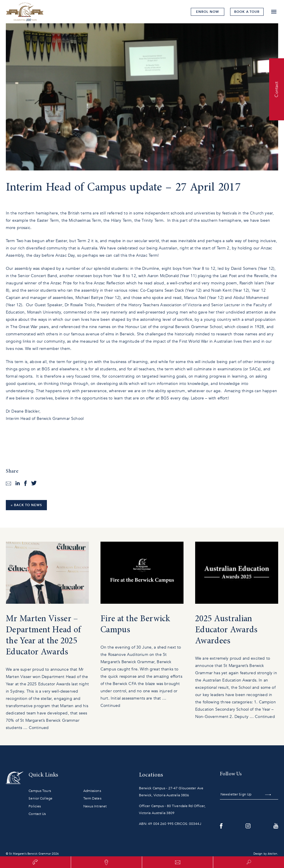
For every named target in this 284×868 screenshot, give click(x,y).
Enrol (207, 12)
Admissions (92, 791)
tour (247, 12)
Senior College (40, 798)
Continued (39, 728)
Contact (276, 89)
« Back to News (26, 505)
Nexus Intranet (95, 806)
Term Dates (92, 798)
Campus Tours (40, 791)
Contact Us (37, 814)
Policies (35, 806)
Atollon (272, 854)
